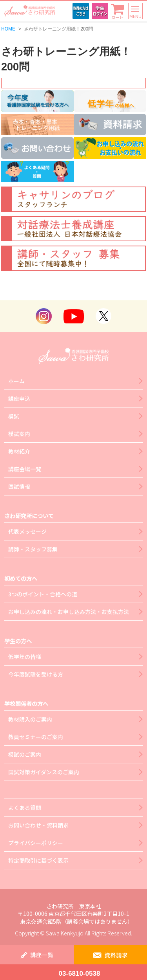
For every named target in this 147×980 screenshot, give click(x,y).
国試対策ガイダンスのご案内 (44, 772)
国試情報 (19, 486)
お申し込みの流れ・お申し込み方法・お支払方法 (69, 612)
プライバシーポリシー (36, 843)
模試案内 (19, 434)
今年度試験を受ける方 (36, 674)
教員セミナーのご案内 (36, 737)
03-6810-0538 (80, 974)
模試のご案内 (25, 754)
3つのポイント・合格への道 (43, 594)
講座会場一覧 (25, 469)
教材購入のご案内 (30, 719)
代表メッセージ (27, 531)
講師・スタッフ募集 (33, 549)
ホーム (16, 381)
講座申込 (19, 398)
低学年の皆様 (25, 657)
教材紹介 (19, 451)
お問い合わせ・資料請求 (38, 825)
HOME (8, 29)
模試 (14, 416)
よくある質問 (25, 808)
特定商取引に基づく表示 (38, 860)
